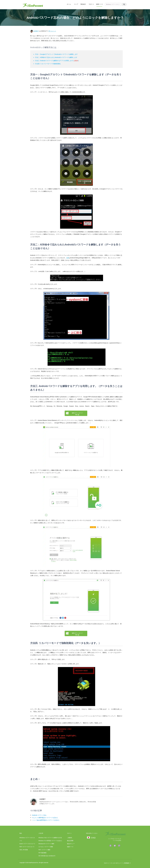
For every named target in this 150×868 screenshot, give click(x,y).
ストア (72, 4)
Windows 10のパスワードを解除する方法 (50, 838)
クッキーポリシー (116, 863)
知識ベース (99, 4)
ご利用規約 (126, 863)
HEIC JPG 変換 (24, 850)
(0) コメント (52, 31)
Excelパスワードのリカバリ (27, 844)
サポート (90, 4)
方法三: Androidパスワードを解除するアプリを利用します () (57, 61)
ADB (68, 258)
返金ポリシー (71, 844)
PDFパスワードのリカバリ (27, 847)
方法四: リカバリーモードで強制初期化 (48, 64)
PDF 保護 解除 (42, 853)
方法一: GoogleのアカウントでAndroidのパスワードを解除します (56, 54)
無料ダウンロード (77, 414)
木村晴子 (36, 31)
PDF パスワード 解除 (44, 850)
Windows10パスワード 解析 (47, 844)
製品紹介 (81, 4)
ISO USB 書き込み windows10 (47, 856)
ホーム (63, 4)
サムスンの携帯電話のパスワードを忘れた (45, 818)
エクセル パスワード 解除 (46, 847)
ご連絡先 (70, 838)
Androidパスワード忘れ (39, 815)
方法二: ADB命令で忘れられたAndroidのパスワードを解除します (56, 57)
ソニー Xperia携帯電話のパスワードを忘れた (46, 820)
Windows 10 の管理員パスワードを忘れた (51, 841)
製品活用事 (70, 841)
